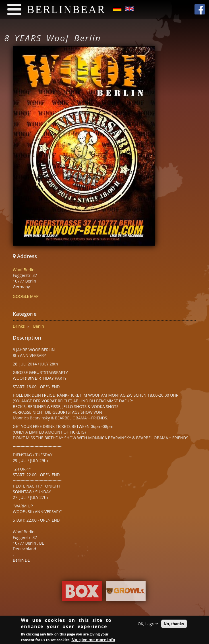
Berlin (39, 326)
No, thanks (174, 625)
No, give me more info (93, 640)
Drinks (19, 326)
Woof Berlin (24, 270)
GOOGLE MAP (26, 296)
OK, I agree (148, 625)
